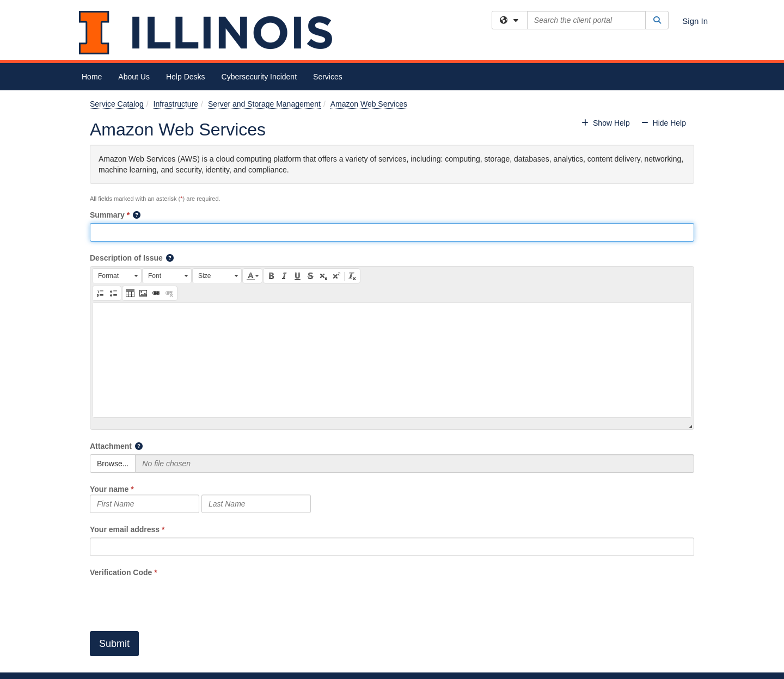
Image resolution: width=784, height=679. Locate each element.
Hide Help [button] (664, 123)
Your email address (125, 529)
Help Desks (186, 77)
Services (328, 77)
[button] (137, 215)
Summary (107, 215)
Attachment (111, 446)
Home (92, 77)
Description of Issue (126, 258)
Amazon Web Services (369, 104)
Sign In (695, 21)
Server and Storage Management (264, 104)
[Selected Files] (415, 464)
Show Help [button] (607, 123)
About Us (134, 77)
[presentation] (173, 599)
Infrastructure (176, 104)
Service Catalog (117, 104)
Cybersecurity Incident (259, 77)
